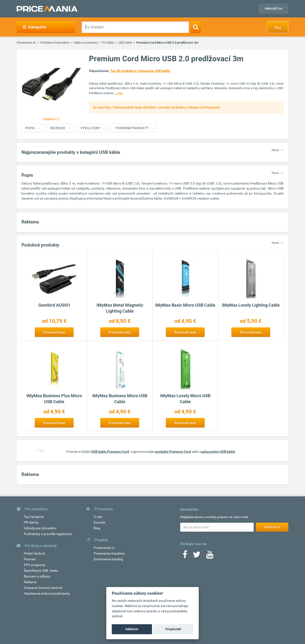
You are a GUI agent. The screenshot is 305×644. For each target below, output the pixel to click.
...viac (119, 93)
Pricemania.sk (26, 43)
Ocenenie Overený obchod (43, 588)
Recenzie (58, 128)
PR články (31, 522)
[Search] (196, 27)
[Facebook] (185, 556)
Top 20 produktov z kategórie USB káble (140, 71)
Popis (30, 128)
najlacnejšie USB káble (218, 452)
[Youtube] (210, 556)
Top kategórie (34, 517)
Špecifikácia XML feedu (41, 571)
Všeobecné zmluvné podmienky (47, 593)
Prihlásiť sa (274, 9)
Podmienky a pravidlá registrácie (48, 534)
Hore (275, 150)
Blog (278, 27)
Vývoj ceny (90, 128)
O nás (98, 517)
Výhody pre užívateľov (40, 528)
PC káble (108, 43)
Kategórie (34, 27)
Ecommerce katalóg (108, 559)
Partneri (30, 559)
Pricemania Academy (109, 553)
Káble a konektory (86, 43)
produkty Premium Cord (173, 452)
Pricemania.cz (104, 548)
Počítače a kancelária (55, 43)
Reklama (30, 582)
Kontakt (100, 522)
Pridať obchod (34, 553)
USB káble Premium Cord (110, 452)
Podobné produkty (132, 128)
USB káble (125, 43)
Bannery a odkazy (37, 576)
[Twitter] (197, 556)
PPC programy (35, 565)
